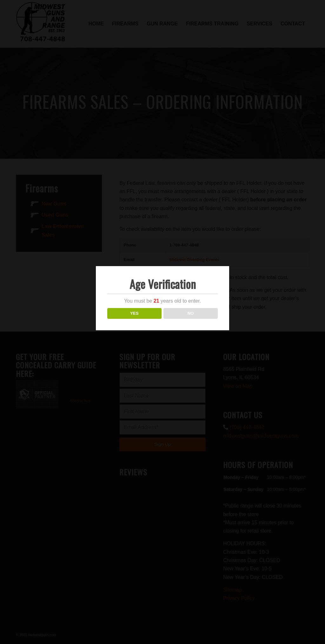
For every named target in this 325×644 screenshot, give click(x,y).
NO (191, 313)
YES (134, 313)
